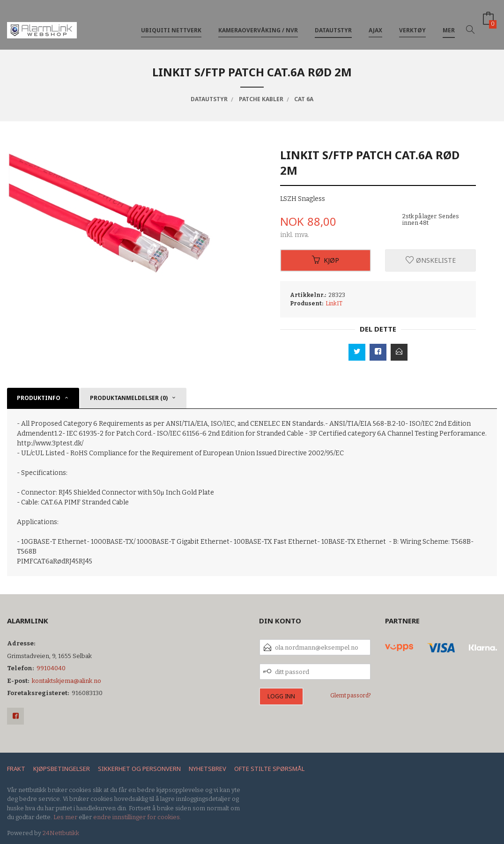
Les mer (65, 817)
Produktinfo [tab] (39, 398)
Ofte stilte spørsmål (269, 769)
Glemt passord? (351, 696)
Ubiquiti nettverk (171, 23)
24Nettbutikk (61, 833)
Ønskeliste (431, 260)
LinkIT (334, 304)
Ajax (375, 23)
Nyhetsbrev (208, 769)
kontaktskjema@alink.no (67, 681)
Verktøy (412, 23)
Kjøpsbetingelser (62, 769)
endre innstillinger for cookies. (137, 817)
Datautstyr (333, 23)
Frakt (16, 769)
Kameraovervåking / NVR (258, 23)
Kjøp (326, 260)
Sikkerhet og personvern (139, 769)
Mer (449, 23)
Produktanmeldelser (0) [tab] (129, 398)
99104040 (51, 668)
